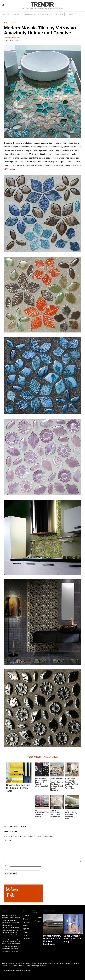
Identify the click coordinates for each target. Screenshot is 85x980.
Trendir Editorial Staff (13, 38)
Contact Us (26, 939)
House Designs (32, 14)
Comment (8, 840)
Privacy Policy (25, 934)
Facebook (37, 918)
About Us (26, 916)
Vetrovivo (10, 169)
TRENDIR (43, 4)
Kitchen (7, 14)
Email (7, 869)
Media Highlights (26, 927)
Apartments (18, 14)
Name (7, 865)
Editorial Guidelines (26, 921)
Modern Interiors (48, 14)
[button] (42, 92)
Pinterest (37, 921)
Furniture (62, 14)
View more (74, 14)
